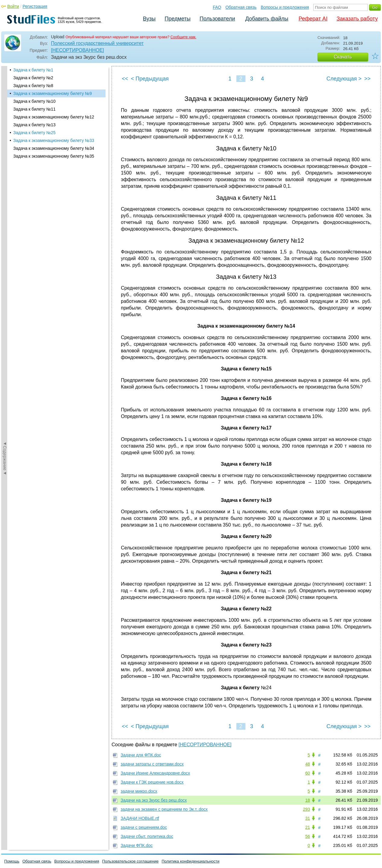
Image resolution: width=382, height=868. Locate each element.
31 (308, 818)
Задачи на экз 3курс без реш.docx (154, 800)
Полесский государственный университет (97, 43)
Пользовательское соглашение (130, 861)
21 (308, 827)
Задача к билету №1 (33, 70)
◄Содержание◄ (5, 171)
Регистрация (35, 6)
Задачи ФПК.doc (137, 845)
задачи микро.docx (139, 791)
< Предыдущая (150, 79)
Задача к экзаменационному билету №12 (54, 117)
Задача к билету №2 (33, 78)
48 (308, 764)
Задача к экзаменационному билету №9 (53, 93)
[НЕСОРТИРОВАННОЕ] (77, 50)
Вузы (149, 19)
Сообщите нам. (183, 37)
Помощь (12, 861)
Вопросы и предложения (285, 7)
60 (308, 773)
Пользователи (217, 19)
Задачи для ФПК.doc (141, 755)
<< (125, 79)
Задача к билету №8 (33, 86)
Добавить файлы (267, 19)
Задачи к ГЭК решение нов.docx (152, 782)
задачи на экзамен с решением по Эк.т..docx (164, 809)
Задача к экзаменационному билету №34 (54, 148)
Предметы (178, 19)
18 (308, 800)
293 (306, 809)
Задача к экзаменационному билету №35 (54, 156)
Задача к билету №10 (34, 101)
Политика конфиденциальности (191, 861)
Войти (13, 6)
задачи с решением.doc (144, 827)
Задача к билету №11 (34, 109)
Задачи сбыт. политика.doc (147, 836)
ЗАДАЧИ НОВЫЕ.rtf (140, 818)
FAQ (217, 7)
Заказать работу (357, 19)
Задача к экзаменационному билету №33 (54, 140)
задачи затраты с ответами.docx (152, 764)
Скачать (343, 57)
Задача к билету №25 (34, 133)
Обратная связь (241, 7)
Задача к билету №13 (34, 125)
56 (308, 836)
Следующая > (344, 79)
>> (367, 79)
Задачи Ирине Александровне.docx (155, 773)
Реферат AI (313, 19)
